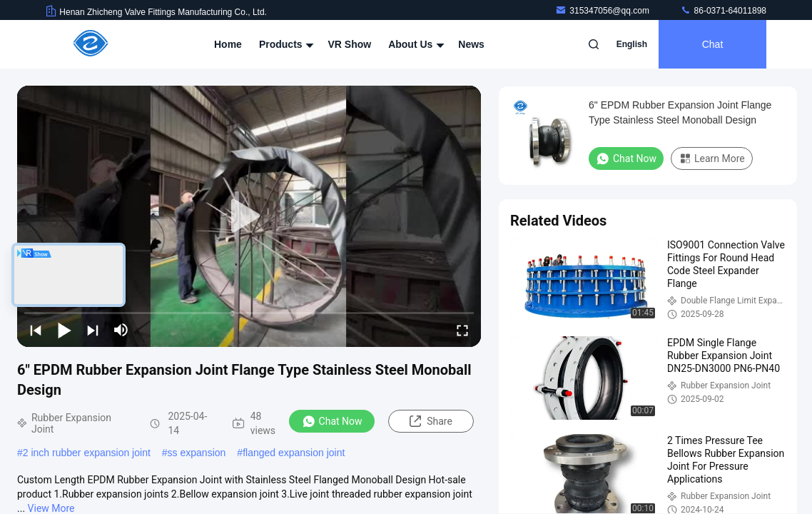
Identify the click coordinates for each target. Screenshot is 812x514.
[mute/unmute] (121, 330)
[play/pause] (64, 330)
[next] (93, 330)
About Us (415, 44)
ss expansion (197, 453)
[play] (249, 216)
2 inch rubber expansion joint (87, 453)
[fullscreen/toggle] (462, 330)
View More (51, 508)
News (471, 44)
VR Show (349, 44)
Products (285, 44)
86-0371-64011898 (723, 11)
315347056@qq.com (603, 11)
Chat (713, 44)
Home (228, 44)
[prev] (36, 330)
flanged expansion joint (294, 453)
